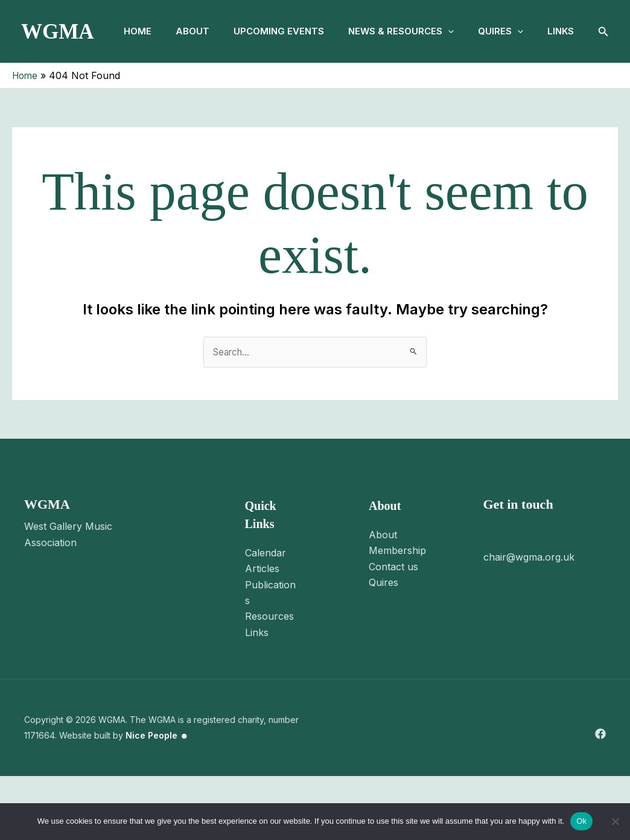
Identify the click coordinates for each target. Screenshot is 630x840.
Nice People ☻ (157, 799)
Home (135, 31)
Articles (262, 632)
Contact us (393, 630)
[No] (615, 821)
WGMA (58, 63)
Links (134, 94)
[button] (460, 31)
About (194, 31)
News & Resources (412, 31)
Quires (517, 31)
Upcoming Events (285, 31)
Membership (397, 614)
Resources (269, 680)
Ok (581, 821)
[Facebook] (600, 797)
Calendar (266, 616)
